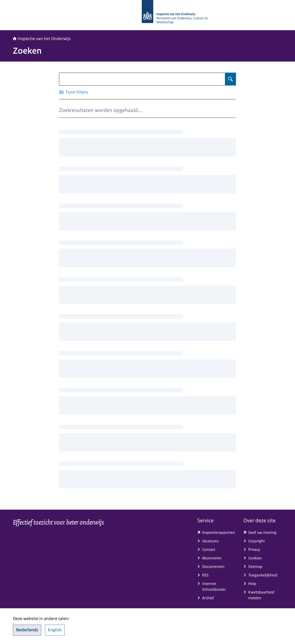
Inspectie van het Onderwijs (42, 39)
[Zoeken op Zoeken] (230, 79)
